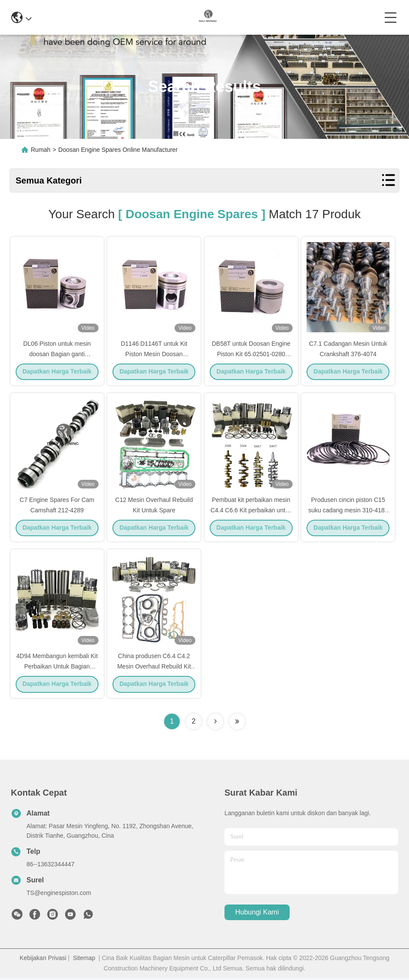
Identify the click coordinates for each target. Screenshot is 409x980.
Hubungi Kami (257, 915)
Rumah (41, 150)
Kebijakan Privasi (43, 960)
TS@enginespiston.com (59, 895)
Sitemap (84, 960)
